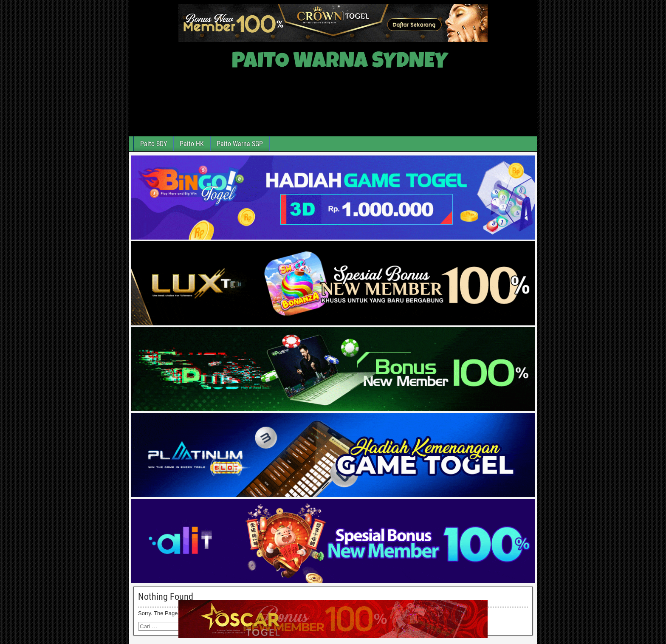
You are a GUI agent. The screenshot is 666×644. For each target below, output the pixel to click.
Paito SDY (154, 144)
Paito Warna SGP (240, 144)
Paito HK (192, 144)
